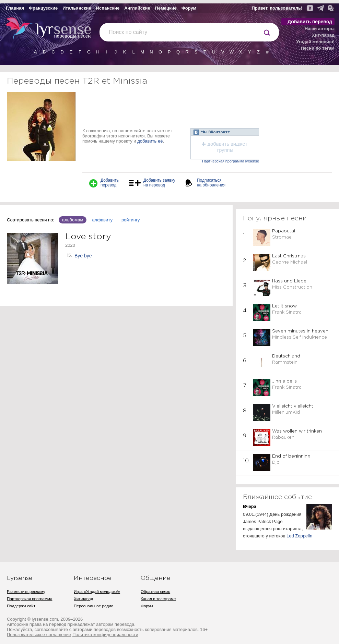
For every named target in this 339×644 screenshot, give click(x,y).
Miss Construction (292, 287)
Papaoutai (284, 231)
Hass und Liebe (289, 281)
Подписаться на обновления (211, 183)
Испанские (108, 8)
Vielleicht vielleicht (293, 406)
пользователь (285, 8)
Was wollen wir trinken (297, 431)
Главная (15, 8)
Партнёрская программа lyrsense (231, 161)
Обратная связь (155, 591)
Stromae (282, 237)
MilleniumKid (286, 412)
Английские (137, 8)
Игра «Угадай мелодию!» (97, 591)
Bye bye (83, 256)
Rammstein (285, 362)
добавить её (150, 141)
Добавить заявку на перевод (159, 183)
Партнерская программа (30, 599)
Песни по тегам (318, 48)
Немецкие (166, 8)
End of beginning (291, 456)
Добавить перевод (310, 22)
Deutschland (286, 356)
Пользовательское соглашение (39, 635)
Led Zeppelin (299, 536)
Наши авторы (320, 29)
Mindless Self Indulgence (300, 337)
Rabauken (283, 438)
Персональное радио (93, 606)
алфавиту (102, 220)
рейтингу (131, 220)
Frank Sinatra (287, 312)
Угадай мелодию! (315, 42)
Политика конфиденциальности (105, 635)
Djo (276, 463)
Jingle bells (284, 381)
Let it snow (284, 306)
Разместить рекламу (26, 591)
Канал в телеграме (158, 599)
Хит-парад (323, 35)
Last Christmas (289, 256)
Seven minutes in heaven (300, 331)
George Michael (290, 262)
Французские (43, 8)
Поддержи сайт (21, 606)
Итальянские (77, 8)
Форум (189, 8)
